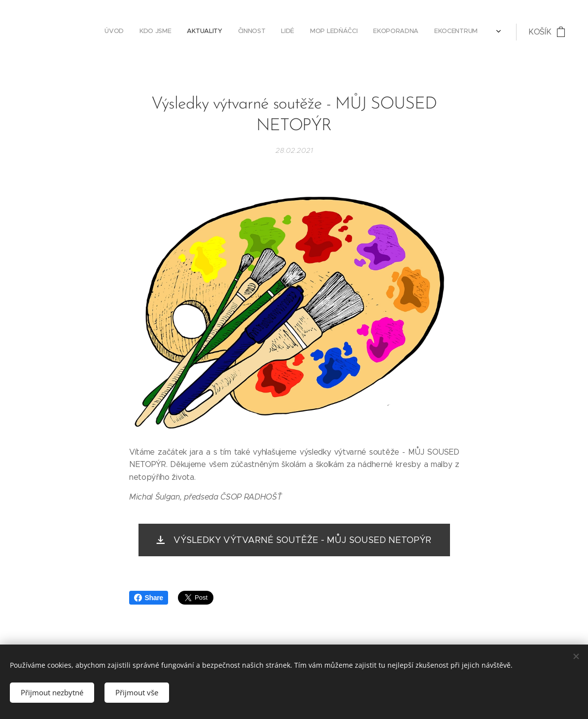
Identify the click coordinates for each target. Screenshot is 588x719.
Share (149, 598)
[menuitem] (249, 32)
